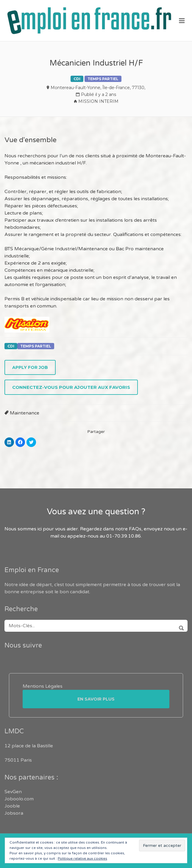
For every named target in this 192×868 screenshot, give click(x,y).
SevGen (13, 792)
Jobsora (14, 813)
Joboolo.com (19, 799)
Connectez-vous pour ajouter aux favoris (71, 387)
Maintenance (25, 413)
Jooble (12, 806)
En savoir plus (96, 699)
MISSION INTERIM (98, 101)
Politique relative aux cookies (82, 858)
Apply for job (30, 367)
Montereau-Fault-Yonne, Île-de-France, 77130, (98, 88)
